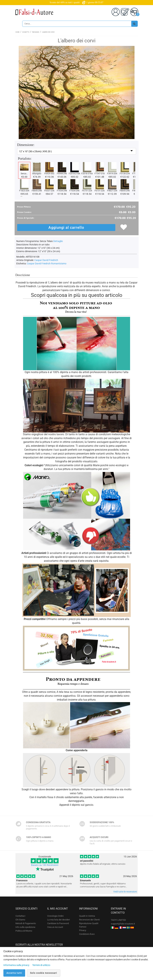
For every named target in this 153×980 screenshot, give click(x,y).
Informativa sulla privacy (16, 965)
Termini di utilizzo (41, 965)
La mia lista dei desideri (58, 920)
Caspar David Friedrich (46, 260)
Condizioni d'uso (87, 934)
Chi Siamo (20, 920)
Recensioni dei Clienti (89, 920)
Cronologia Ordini (55, 916)
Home (17, 32)
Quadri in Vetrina (87, 916)
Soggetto (26, 32)
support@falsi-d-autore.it (123, 924)
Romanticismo (59, 264)
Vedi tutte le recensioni (125, 892)
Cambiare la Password (58, 923)
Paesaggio (36, 32)
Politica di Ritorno (24, 931)
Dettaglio (58, 241)
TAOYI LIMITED (118, 920)
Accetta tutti (14, 973)
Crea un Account (55, 927)
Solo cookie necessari (44, 973)
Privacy (83, 930)
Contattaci (20, 916)
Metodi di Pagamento (26, 923)
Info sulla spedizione (25, 927)
